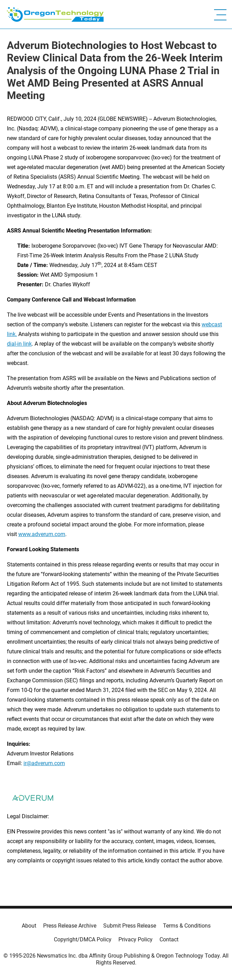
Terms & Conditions (187, 926)
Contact (169, 939)
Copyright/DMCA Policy (83, 939)
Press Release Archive (70, 926)
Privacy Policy (136, 939)
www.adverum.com (42, 534)
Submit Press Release (130, 926)
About (29, 926)
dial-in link (19, 344)
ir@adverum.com (44, 763)
